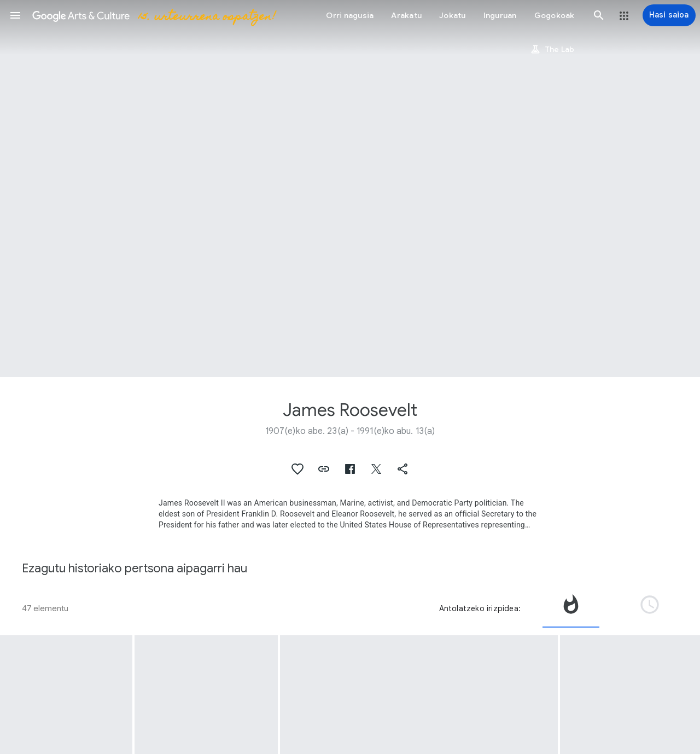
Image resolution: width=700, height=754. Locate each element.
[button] (15, 15)
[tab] (571, 608)
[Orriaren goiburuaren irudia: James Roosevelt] (350, 188)
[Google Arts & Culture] (153, 15)
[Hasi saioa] (669, 15)
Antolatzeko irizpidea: (480, 608)
